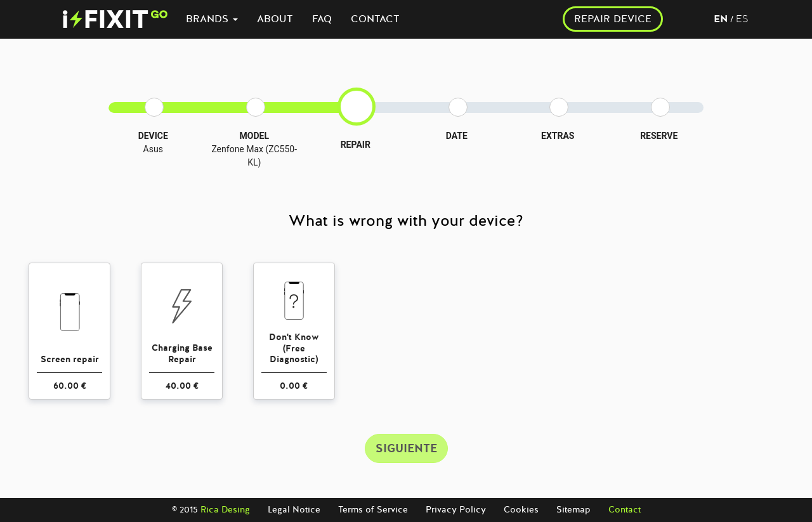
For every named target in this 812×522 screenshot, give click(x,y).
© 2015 (211, 510)
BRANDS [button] (212, 19)
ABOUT (275, 19)
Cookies (521, 510)
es (742, 19)
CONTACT (375, 19)
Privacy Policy (456, 510)
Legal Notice (294, 510)
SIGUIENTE (406, 448)
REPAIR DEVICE (613, 19)
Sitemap (573, 510)
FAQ (322, 19)
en (721, 19)
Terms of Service (373, 510)
